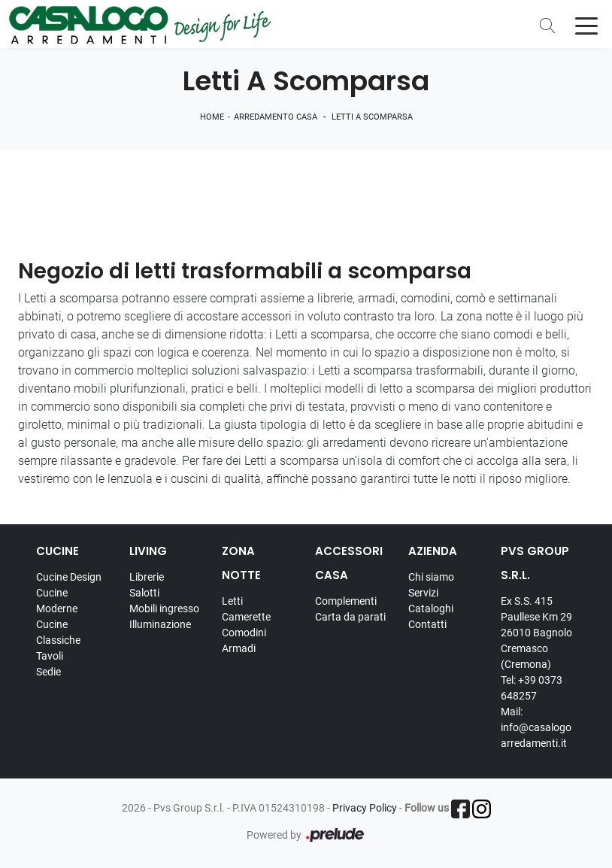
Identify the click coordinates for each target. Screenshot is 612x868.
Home (212, 117)
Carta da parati (350, 617)
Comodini (244, 633)
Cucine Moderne (57, 601)
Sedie (48, 672)
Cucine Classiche (58, 632)
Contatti (427, 624)
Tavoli (50, 656)
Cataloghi (431, 609)
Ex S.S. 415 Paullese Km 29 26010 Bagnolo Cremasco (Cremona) (536, 633)
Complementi (346, 601)
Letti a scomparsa (372, 117)
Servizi (423, 593)
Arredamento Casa (276, 117)
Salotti (144, 593)
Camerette (246, 617)
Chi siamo (431, 577)
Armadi (239, 648)
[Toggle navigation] (586, 25)
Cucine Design (69, 577)
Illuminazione (160, 624)
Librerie (147, 577)
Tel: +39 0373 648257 (532, 688)
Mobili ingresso (164, 609)
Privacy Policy (365, 808)
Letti (232, 601)
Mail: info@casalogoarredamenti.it (536, 727)
